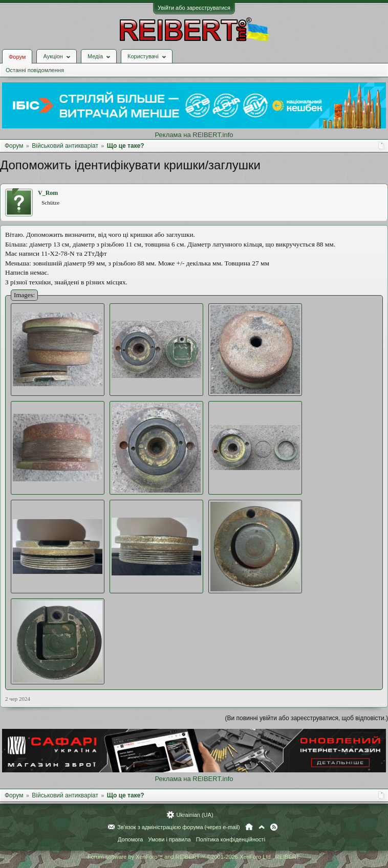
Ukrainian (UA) (195, 815)
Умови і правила (169, 839)
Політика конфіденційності (231, 839)
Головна (249, 827)
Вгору (262, 827)
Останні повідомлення (35, 70)
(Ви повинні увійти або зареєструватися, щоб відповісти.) (307, 718)
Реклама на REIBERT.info (194, 135)
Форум (17, 57)
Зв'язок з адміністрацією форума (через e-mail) (179, 827)
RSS (274, 827)
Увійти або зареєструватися (194, 8)
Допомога (130, 839)
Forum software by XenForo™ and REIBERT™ (194, 857)
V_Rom (48, 193)
